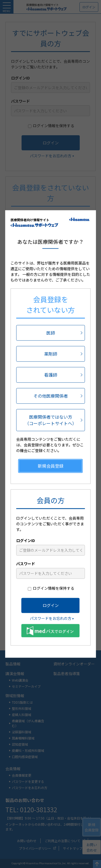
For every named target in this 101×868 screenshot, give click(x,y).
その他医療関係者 (51, 396)
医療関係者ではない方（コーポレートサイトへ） (51, 420)
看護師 (51, 375)
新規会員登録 (51, 466)
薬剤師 (51, 354)
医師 (51, 333)
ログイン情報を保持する (54, 588)
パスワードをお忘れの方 (51, 619)
